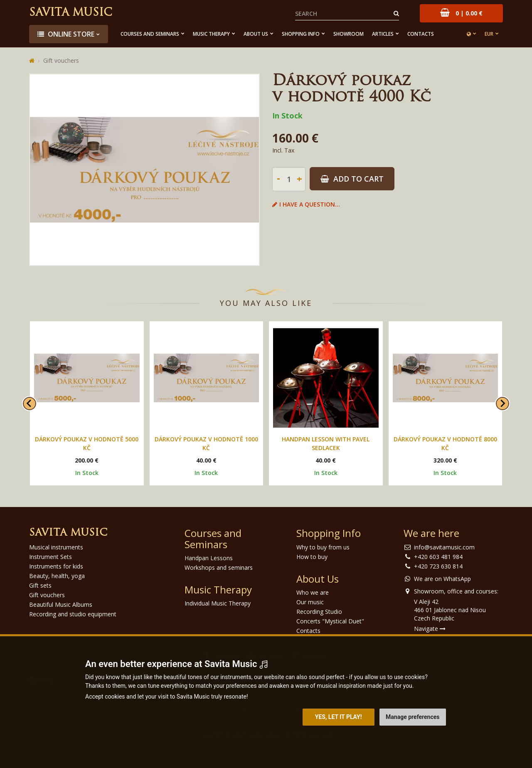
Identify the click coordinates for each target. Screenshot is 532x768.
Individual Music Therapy (218, 603)
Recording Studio (319, 612)
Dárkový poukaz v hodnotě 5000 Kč (87, 443)
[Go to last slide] (30, 404)
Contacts (421, 34)
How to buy (312, 557)
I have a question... (306, 204)
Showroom (349, 34)
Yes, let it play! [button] (339, 717)
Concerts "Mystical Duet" (330, 621)
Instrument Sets (50, 557)
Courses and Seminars (150, 34)
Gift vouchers (61, 60)
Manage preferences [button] (413, 717)
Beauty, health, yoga (57, 576)
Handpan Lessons (209, 558)
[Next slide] (502, 404)
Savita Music (71, 13)
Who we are (313, 592)
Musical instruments (56, 547)
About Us (256, 34)
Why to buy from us (323, 547)
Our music (310, 602)
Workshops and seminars (219, 567)
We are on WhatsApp (442, 579)
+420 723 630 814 (438, 566)
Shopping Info (301, 34)
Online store (66, 34)
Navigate (430, 629)
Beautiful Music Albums (61, 604)
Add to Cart (352, 179)
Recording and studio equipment (73, 614)
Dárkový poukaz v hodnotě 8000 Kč (445, 443)
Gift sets (40, 585)
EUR (489, 34)
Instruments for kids (56, 566)
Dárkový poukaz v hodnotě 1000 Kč (206, 443)
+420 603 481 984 (438, 557)
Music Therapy (211, 34)
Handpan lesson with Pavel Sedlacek (326, 443)
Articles (383, 34)
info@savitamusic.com (444, 547)
